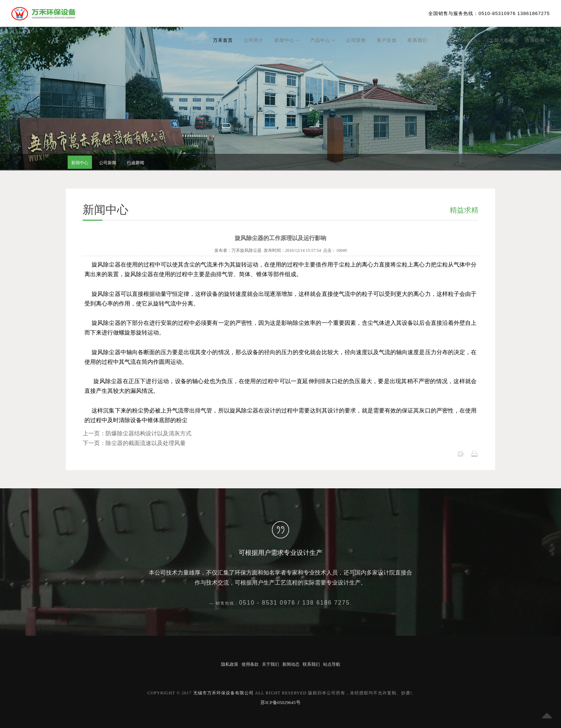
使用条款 (250, 664)
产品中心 (323, 40)
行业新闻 (136, 163)
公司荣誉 (356, 40)
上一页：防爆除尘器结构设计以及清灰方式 (137, 433)
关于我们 (270, 664)
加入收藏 (501, 40)
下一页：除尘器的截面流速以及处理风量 (134, 443)
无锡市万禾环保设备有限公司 (223, 693)
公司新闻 (108, 163)
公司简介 (254, 40)
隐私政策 (230, 664)
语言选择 (537, 40)
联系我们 (418, 40)
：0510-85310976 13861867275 (489, 13)
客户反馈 (387, 40)
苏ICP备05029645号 (280, 702)
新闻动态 (291, 664)
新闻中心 (287, 40)
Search (464, 40)
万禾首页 (223, 40)
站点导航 (332, 664)
